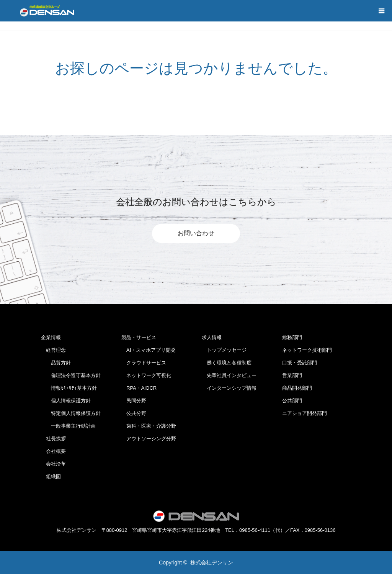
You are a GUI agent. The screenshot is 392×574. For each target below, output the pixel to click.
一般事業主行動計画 (68, 426)
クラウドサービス (144, 363)
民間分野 (134, 401)
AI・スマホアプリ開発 (149, 350)
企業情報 (51, 337)
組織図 (51, 476)
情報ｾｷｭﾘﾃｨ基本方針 (69, 388)
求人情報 (212, 337)
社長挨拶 (53, 439)
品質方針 (56, 363)
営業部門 (292, 375)
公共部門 (292, 401)
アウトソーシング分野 (149, 439)
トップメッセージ (224, 350)
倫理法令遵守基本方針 (71, 375)
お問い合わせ (196, 233)
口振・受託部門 (300, 363)
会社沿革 (53, 464)
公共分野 (134, 413)
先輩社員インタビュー (229, 375)
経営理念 (53, 350)
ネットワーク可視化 (146, 375)
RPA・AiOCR (139, 388)
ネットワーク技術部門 (307, 350)
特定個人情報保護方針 (71, 413)
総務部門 (292, 337)
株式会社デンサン (212, 563)
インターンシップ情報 (229, 388)
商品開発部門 (297, 388)
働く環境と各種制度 (227, 363)
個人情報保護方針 (66, 401)
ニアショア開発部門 (305, 413)
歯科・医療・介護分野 (149, 426)
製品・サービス (139, 337)
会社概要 (53, 451)
